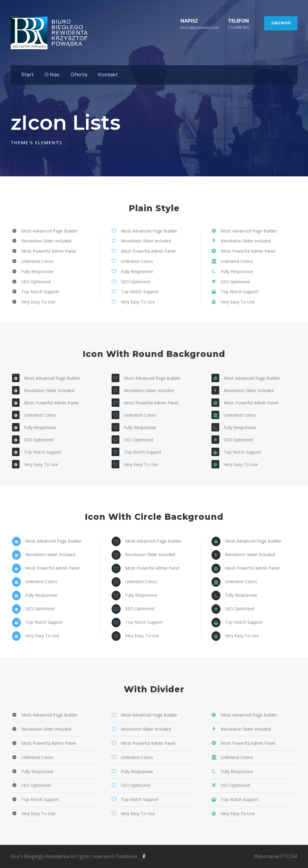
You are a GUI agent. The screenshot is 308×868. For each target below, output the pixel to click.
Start (27, 75)
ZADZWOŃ (281, 23)
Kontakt (108, 75)
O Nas (52, 75)
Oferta (79, 75)
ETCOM (289, 856)
